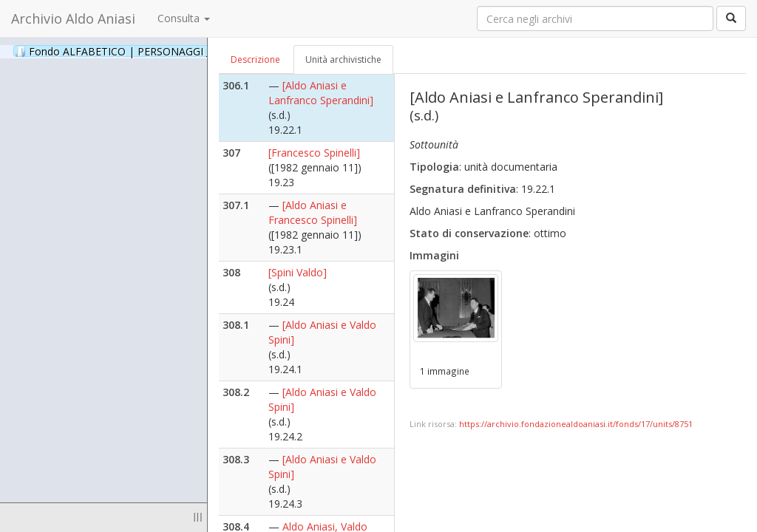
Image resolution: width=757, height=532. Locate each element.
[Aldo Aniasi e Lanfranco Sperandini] (321, 93)
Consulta (184, 18)
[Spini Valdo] (298, 272)
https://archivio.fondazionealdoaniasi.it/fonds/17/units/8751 (576, 424)
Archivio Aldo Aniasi (73, 18)
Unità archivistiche (343, 59)
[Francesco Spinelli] (314, 153)
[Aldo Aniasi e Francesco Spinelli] (313, 212)
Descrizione (255, 59)
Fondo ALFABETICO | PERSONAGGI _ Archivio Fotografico (179, 51)
